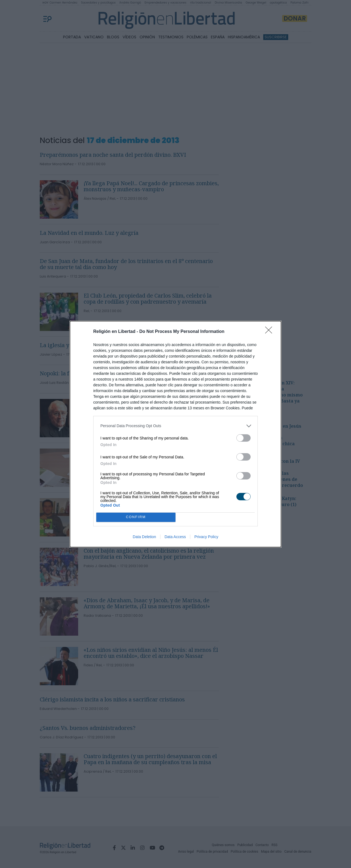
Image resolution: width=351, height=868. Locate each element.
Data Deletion (144, 537)
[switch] (244, 438)
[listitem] (175, 426)
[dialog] (175, 434)
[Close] (270, 332)
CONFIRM (136, 517)
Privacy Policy (206, 537)
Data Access (175, 537)
